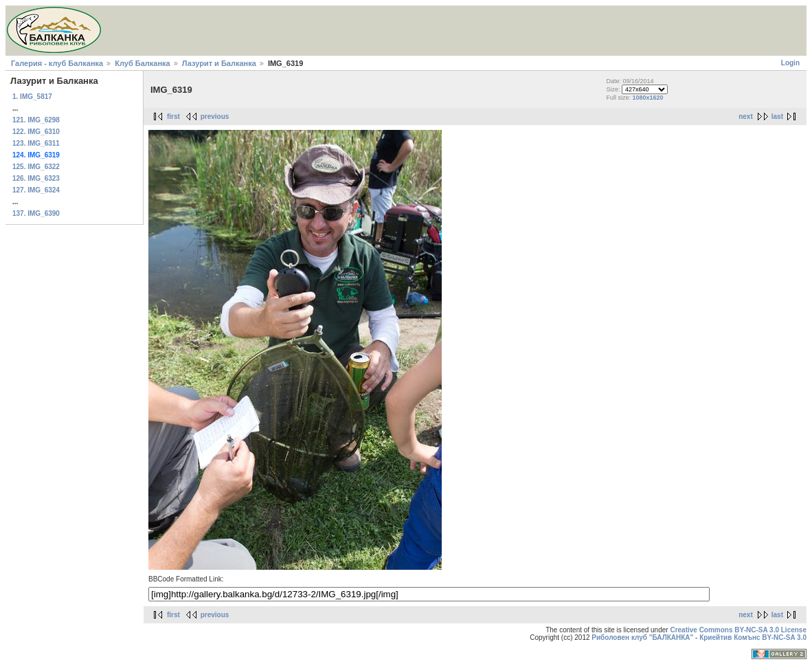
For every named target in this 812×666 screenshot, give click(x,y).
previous (215, 116)
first (173, 116)
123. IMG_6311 (36, 143)
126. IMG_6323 (36, 178)
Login (790, 63)
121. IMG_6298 (36, 120)
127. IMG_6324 (36, 190)
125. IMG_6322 (36, 167)
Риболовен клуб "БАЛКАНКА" (642, 637)
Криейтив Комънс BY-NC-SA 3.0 (753, 637)
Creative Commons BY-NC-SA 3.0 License (738, 630)
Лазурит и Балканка (219, 63)
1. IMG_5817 (32, 97)
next (746, 116)
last (777, 116)
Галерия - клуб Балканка (57, 63)
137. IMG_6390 (36, 213)
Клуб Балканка (142, 63)
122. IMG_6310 (36, 132)
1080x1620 (648, 98)
